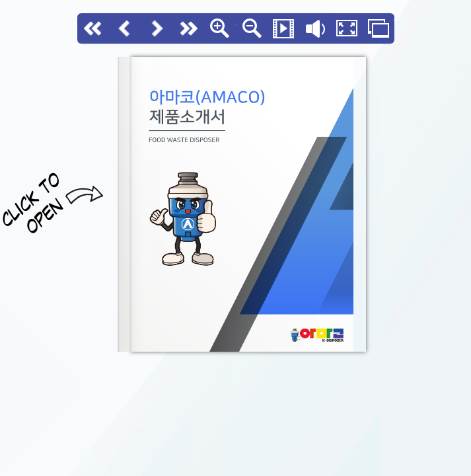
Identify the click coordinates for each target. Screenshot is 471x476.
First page (93, 28)
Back (125, 28)
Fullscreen (347, 28)
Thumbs (379, 28)
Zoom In (220, 28)
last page (188, 28)
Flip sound (315, 28)
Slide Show (283, 28)
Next (157, 28)
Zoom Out (252, 28)
